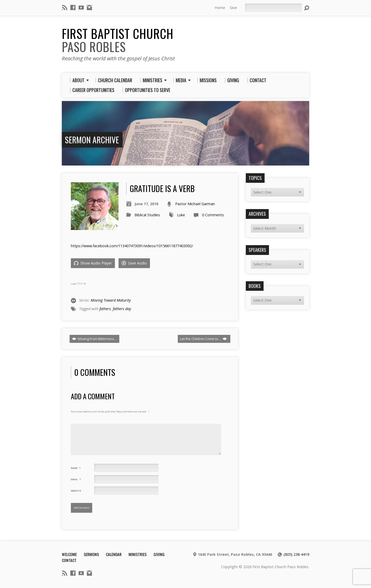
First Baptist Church (118, 40)
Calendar (114, 554)
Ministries (138, 554)
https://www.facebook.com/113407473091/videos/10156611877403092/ (132, 246)
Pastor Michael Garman (195, 204)
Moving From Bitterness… (94, 339)
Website (76, 491)
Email (76, 479)
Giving (159, 554)
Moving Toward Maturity (111, 300)
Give (233, 8)
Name (76, 468)
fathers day (122, 309)
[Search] (273, 8)
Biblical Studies (147, 215)
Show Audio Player (93, 263)
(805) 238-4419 (296, 554)
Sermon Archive (92, 140)
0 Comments (213, 215)
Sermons (91, 554)
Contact (69, 560)
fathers (105, 309)
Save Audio (134, 263)
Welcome (69, 554)
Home (220, 8)
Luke (181, 215)
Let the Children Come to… (204, 339)
